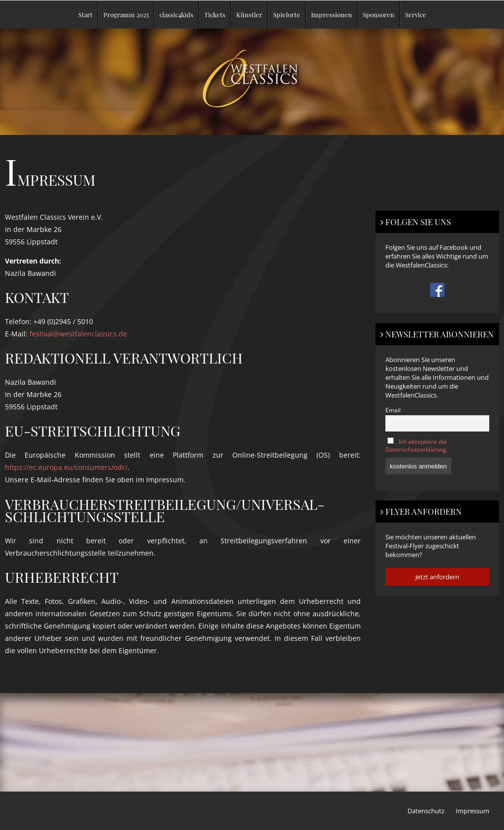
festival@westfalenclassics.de (78, 334)
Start (85, 15)
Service (416, 15)
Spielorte (287, 15)
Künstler (249, 15)
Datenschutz (426, 811)
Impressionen (331, 15)
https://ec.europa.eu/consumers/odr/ (66, 467)
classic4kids (176, 15)
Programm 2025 (126, 15)
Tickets (215, 15)
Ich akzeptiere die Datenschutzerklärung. (417, 445)
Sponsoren (378, 15)
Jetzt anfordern (437, 577)
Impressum (472, 811)
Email (393, 410)
